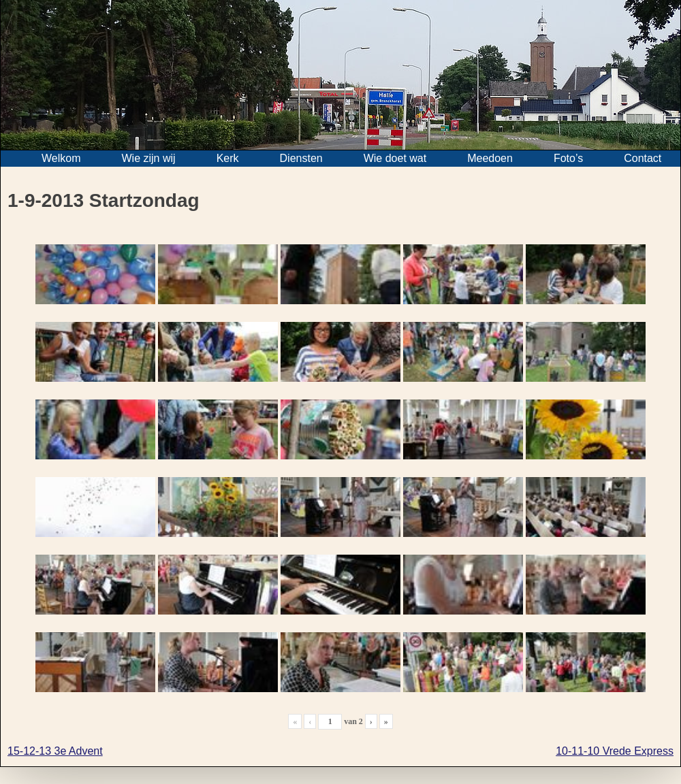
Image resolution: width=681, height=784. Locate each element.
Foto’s (568, 158)
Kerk (228, 158)
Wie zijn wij (149, 158)
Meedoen (490, 158)
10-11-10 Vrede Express (615, 751)
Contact (643, 158)
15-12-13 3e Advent (55, 751)
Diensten (301, 158)
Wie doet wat (395, 158)
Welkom (61, 158)
